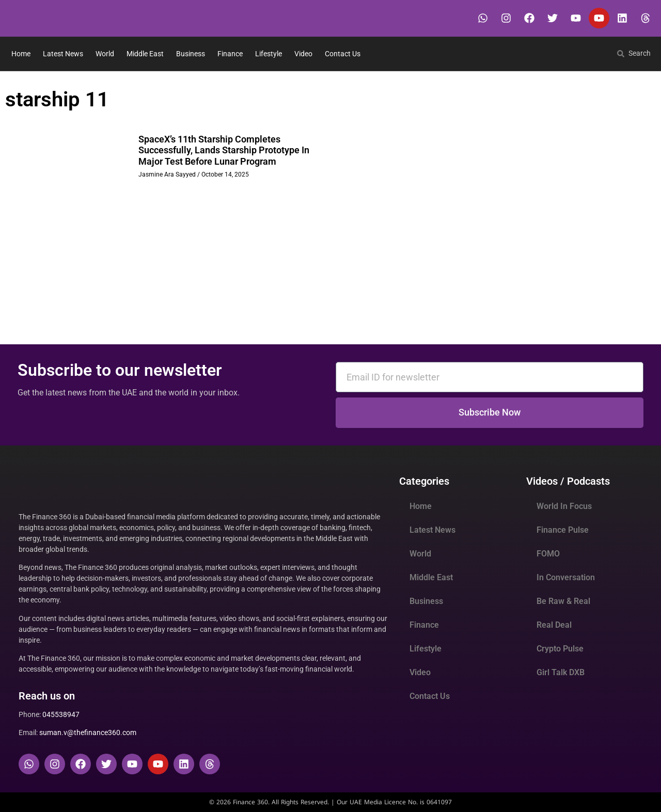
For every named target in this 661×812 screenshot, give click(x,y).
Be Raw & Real (563, 601)
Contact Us (343, 54)
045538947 (61, 714)
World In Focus (564, 506)
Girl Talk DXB (561, 672)
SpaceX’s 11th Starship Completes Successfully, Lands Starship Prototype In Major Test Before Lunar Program (224, 150)
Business (191, 54)
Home (21, 54)
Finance (230, 54)
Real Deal (554, 625)
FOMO (548, 554)
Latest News (63, 54)
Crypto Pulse (560, 649)
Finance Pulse (563, 530)
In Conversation (566, 577)
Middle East (145, 54)
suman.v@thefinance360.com (88, 733)
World (105, 54)
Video (303, 54)
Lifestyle (269, 54)
